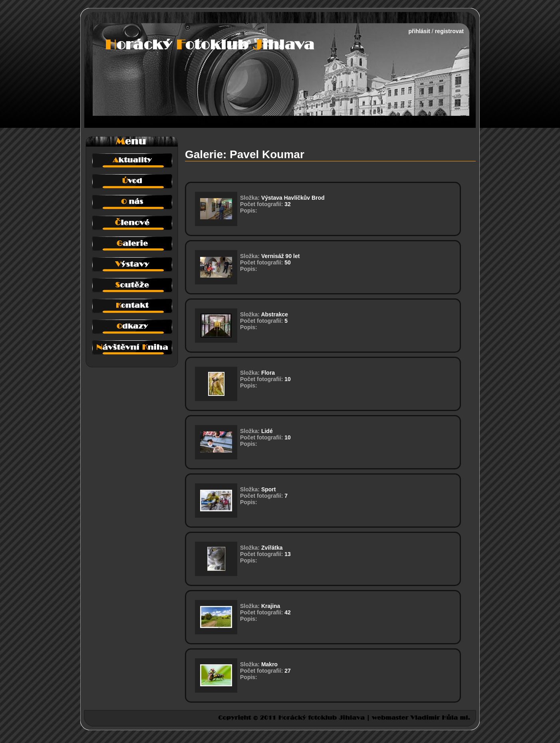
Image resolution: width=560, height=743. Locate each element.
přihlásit (419, 31)
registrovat (449, 31)
